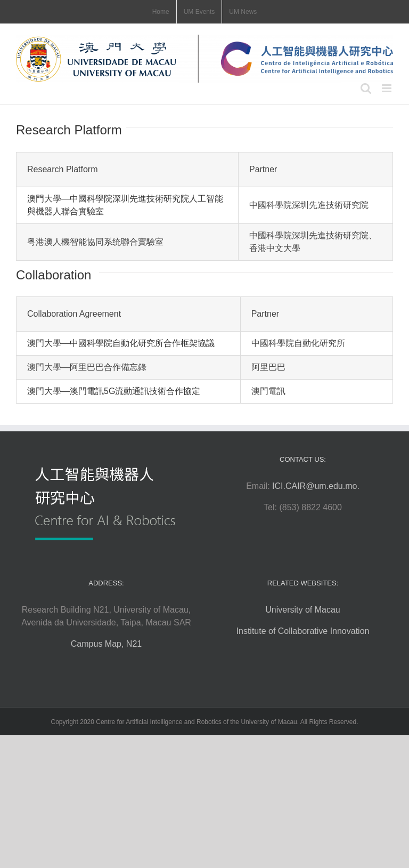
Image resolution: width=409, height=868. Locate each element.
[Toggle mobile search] (366, 88)
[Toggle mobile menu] (387, 88)
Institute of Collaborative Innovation (303, 631)
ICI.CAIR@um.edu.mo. (316, 486)
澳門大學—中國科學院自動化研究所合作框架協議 (121, 343)
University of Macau (303, 610)
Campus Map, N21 (106, 644)
